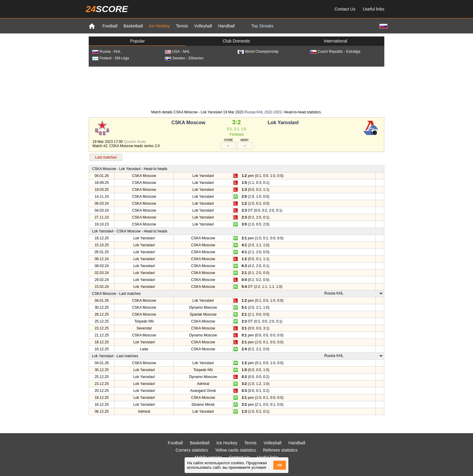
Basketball (133, 26)
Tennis (182, 26)
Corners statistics (192, 450)
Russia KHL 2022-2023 (263, 112)
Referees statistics (280, 450)
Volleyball (203, 26)
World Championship (258, 52)
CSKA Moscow (188, 123)
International (336, 41)
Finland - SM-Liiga (111, 58)
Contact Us (345, 9)
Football (110, 26)
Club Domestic (236, 41)
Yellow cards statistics (236, 450)
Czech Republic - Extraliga (335, 52)
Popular (138, 41)
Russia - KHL (107, 52)
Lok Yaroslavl (283, 123)
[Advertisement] (237, 88)
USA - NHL (178, 52)
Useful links (373, 9)
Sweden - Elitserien (184, 58)
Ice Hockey (159, 26)
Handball (226, 26)
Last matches (106, 157)
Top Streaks (262, 26)
